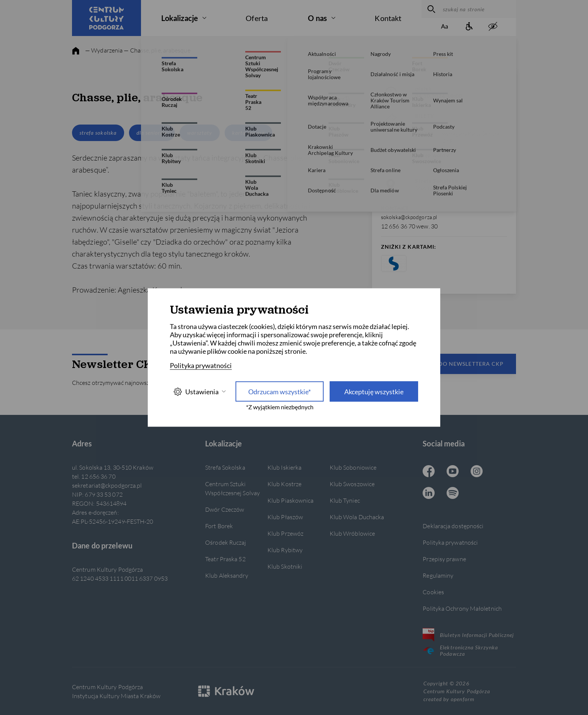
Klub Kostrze (284, 484)
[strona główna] (76, 51)
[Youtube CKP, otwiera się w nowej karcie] (453, 472)
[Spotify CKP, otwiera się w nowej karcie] (453, 494)
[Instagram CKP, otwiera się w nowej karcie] (477, 472)
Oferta (257, 18)
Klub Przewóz (285, 533)
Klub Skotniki (285, 566)
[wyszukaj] (430, 9)
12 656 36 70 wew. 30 (409, 226)
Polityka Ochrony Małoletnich (462, 608)
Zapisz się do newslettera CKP (455, 364)
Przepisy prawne (444, 559)
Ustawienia (199, 391)
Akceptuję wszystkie (374, 392)
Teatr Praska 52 (225, 559)
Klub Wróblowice (352, 533)
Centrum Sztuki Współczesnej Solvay (232, 488)
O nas (317, 18)
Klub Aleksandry (226, 575)
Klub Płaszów (285, 517)
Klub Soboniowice (353, 467)
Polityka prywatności (450, 542)
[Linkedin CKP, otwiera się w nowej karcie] (429, 494)
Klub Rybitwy (285, 550)
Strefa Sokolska (225, 467)
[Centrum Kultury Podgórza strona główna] (106, 18)
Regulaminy (438, 575)
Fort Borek (219, 526)
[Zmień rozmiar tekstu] (445, 27)
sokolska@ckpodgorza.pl (409, 217)
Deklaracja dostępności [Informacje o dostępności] (453, 526)
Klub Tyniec (345, 500)
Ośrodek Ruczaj (226, 542)
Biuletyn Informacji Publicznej (468, 635)
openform (462, 699)
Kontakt (388, 18)
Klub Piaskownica (291, 500)
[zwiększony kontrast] (493, 27)
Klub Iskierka (284, 467)
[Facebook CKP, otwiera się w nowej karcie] (429, 472)
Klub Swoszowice (352, 484)
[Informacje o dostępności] (469, 27)
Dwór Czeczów (225, 509)
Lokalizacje (180, 18)
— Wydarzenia (104, 50)
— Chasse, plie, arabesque (157, 50)
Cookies (433, 592)
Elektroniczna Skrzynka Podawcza (460, 650)
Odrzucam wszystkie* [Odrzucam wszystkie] (280, 392)
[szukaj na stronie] (478, 9)
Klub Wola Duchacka (357, 517)
